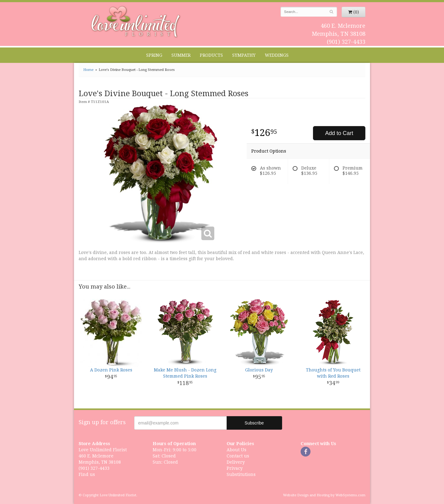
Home (88, 70)
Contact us (238, 456)
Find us (87, 474)
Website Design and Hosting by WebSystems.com (324, 495)
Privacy (235, 468)
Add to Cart (339, 133)
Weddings (277, 55)
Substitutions (241, 474)
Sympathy (244, 55)
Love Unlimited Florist (136, 22)
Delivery (236, 462)
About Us (236, 450)
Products (211, 55)
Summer (181, 55)
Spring (154, 55)
